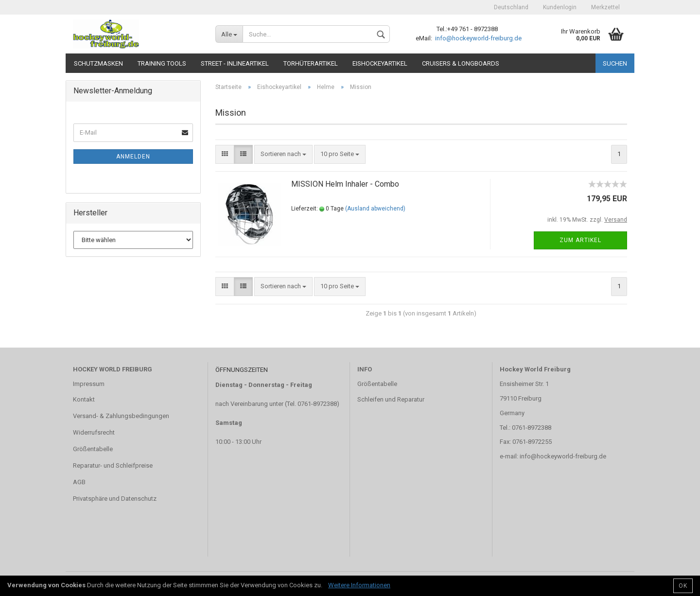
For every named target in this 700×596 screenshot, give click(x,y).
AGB (79, 482)
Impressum (89, 384)
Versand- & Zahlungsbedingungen (121, 416)
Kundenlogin (560, 7)
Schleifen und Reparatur (391, 399)
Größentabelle (93, 449)
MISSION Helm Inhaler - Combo (345, 184)
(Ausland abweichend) (375, 209)
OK (683, 586)
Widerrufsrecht (94, 432)
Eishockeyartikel (380, 63)
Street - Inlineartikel (235, 63)
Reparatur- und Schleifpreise (113, 465)
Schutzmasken (98, 63)
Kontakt (84, 399)
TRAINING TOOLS (162, 63)
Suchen (615, 63)
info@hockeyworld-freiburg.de (478, 38)
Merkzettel (605, 7)
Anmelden (133, 157)
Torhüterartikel (311, 63)
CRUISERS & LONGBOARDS (461, 63)
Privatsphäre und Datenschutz (115, 499)
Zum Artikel (580, 240)
